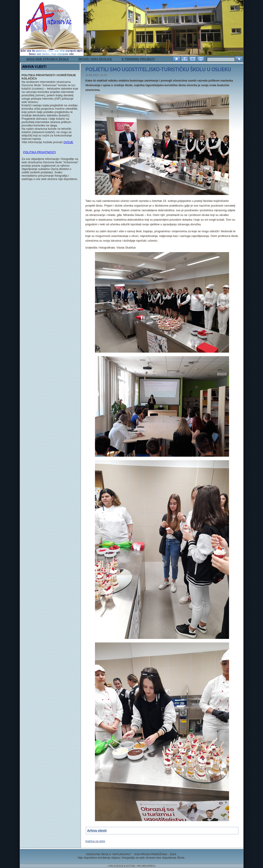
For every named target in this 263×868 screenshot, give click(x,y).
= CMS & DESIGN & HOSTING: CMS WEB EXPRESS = (132, 866)
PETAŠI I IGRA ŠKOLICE (95, 59)
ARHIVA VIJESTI (34, 67)
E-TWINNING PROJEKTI (138, 59)
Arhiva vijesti (97, 830)
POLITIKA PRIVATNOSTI (40, 152)
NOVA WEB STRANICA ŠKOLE (48, 59)
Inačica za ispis (95, 841)
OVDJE (68, 142)
